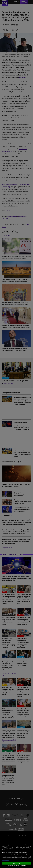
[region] (16, 849)
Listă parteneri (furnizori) (5, 860)
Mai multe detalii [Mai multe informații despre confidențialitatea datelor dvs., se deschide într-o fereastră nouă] (18, 840)
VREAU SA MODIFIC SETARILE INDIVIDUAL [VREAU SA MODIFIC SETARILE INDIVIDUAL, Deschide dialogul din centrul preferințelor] (16, 866)
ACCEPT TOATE (16, 863)
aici (13, 846)
